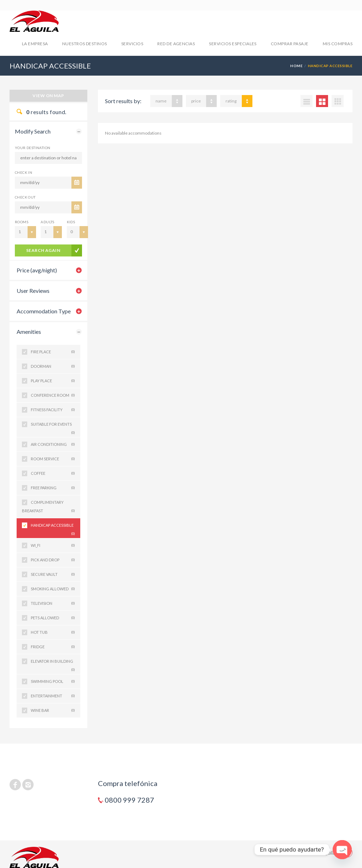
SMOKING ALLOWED (53, 589)
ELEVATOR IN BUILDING (53, 664)
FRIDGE (53, 647)
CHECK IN (24, 172)
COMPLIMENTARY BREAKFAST (48, 507)
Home (296, 66)
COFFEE (53, 473)
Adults (47, 222)
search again (43, 250)
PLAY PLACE (53, 381)
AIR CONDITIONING (53, 444)
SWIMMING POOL (53, 681)
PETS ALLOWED (53, 618)
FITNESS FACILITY (53, 410)
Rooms (22, 222)
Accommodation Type (44, 311)
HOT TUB (53, 632)
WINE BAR (53, 710)
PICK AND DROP (53, 560)
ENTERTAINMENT (53, 696)
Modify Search (33, 131)
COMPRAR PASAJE (290, 44)
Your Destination (33, 148)
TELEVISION (53, 603)
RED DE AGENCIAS (176, 44)
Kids (71, 222)
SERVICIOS (132, 44)
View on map (48, 96)
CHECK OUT (25, 197)
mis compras (338, 44)
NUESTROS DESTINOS (85, 44)
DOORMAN (53, 366)
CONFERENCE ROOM (53, 395)
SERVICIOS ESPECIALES (233, 44)
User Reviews (33, 291)
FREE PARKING (53, 488)
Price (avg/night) (37, 270)
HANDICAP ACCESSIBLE (53, 528)
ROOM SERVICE (53, 459)
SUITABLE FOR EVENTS (53, 427)
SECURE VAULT (53, 574)
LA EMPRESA (35, 44)
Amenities (29, 332)
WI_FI (53, 545)
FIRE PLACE (53, 352)
